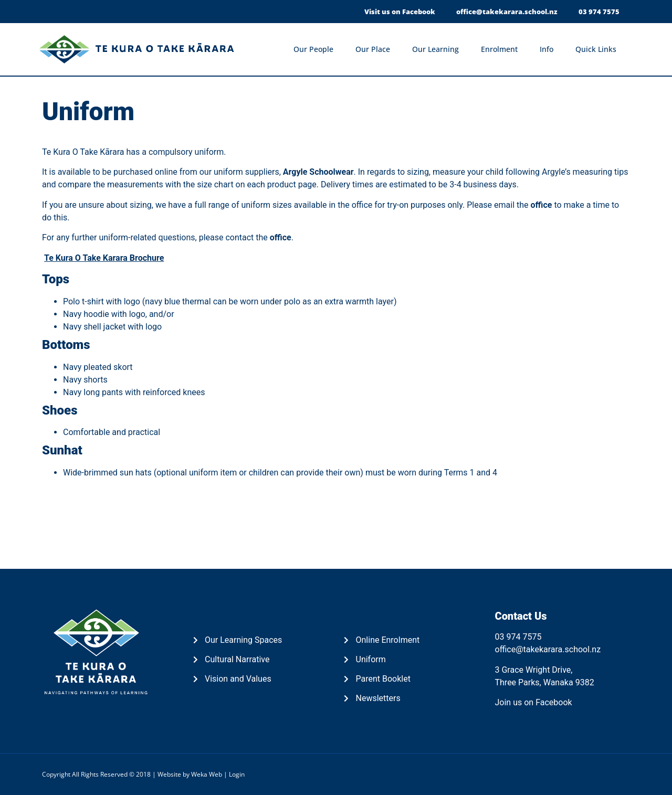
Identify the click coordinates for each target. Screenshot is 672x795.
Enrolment (502, 49)
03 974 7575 (518, 637)
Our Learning (438, 49)
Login (237, 774)
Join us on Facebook (534, 702)
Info (549, 49)
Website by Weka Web (190, 774)
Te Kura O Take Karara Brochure (104, 258)
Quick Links (598, 49)
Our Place (375, 49)
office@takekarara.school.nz (548, 649)
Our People (316, 49)
